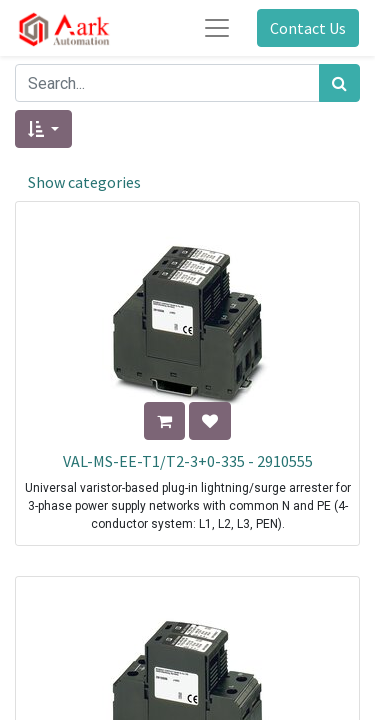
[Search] (339, 83)
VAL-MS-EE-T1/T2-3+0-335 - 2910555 (188, 461)
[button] (43, 129)
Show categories (84, 182)
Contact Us (308, 28)
